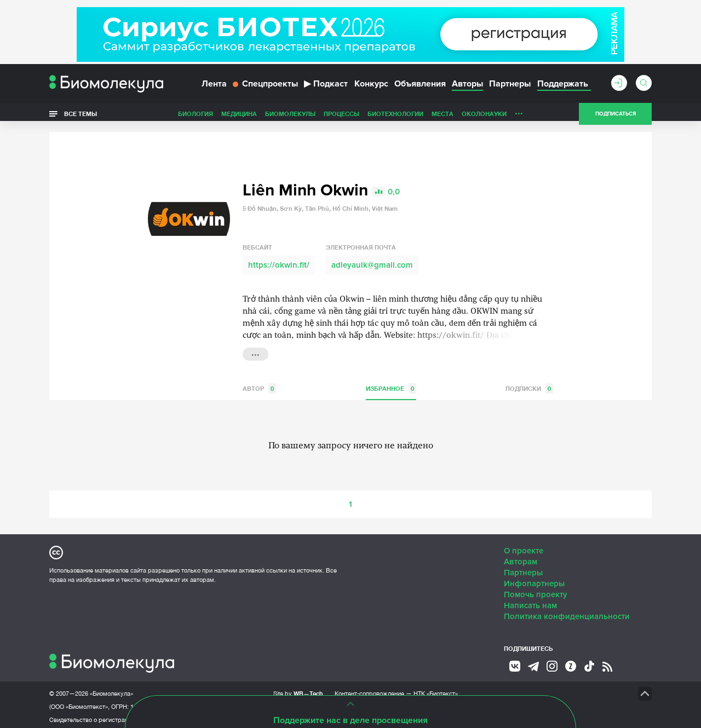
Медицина (239, 117)
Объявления (420, 86)
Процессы (341, 117)
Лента (214, 86)
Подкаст (326, 86)
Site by (298, 689)
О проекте (524, 547)
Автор (259, 385)
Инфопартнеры (534, 580)
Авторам (521, 558)
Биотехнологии (395, 117)
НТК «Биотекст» (436, 690)
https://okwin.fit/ (279, 261)
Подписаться (616, 117)
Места (443, 117)
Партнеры (510, 86)
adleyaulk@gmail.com (372, 261)
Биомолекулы (290, 117)
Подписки (529, 385)
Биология (196, 117)
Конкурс (371, 86)
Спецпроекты (265, 86)
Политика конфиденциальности (567, 613)
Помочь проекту (536, 591)
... (519, 114)
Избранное (391, 385)
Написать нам (530, 602)
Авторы (467, 86)
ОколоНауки (484, 117)
